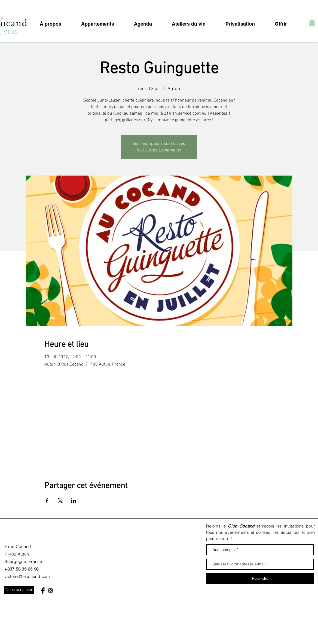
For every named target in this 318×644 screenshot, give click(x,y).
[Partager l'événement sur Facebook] (47, 501)
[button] (312, 22)
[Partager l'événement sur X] (60, 501)
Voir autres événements (159, 150)
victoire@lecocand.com (27, 576)
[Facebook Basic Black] (43, 591)
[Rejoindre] (260, 579)
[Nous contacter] (19, 590)
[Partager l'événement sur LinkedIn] (74, 501)
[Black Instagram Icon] (51, 591)
